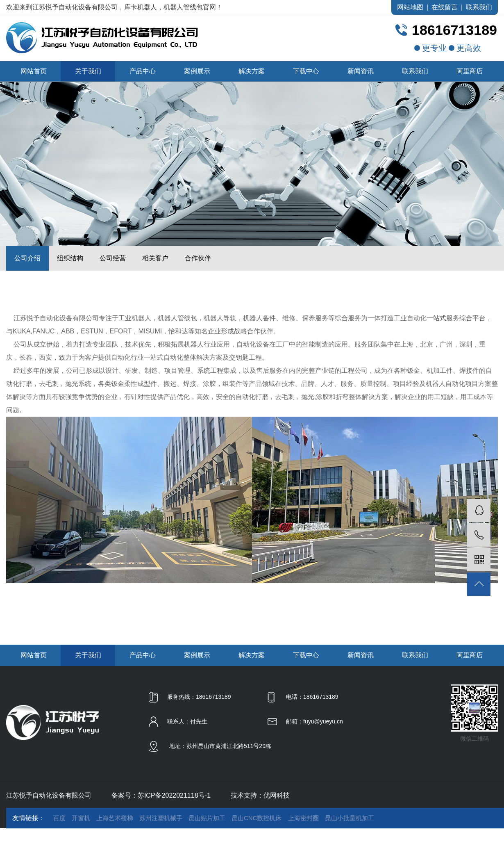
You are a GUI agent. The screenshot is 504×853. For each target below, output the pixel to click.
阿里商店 (470, 71)
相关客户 (155, 258)
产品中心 (143, 71)
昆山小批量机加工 (350, 818)
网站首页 (34, 71)
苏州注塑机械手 (161, 818)
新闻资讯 (361, 71)
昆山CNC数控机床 (257, 818)
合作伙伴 (198, 258)
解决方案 (252, 71)
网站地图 (410, 7)
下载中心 (306, 71)
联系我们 (479, 7)
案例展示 (197, 71)
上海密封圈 (303, 818)
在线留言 (445, 7)
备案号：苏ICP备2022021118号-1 (161, 795)
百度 (59, 818)
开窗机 (81, 818)
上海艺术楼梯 (115, 818)
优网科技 (277, 795)
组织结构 (70, 258)
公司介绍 (27, 258)
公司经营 (113, 258)
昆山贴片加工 (207, 818)
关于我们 (88, 71)
